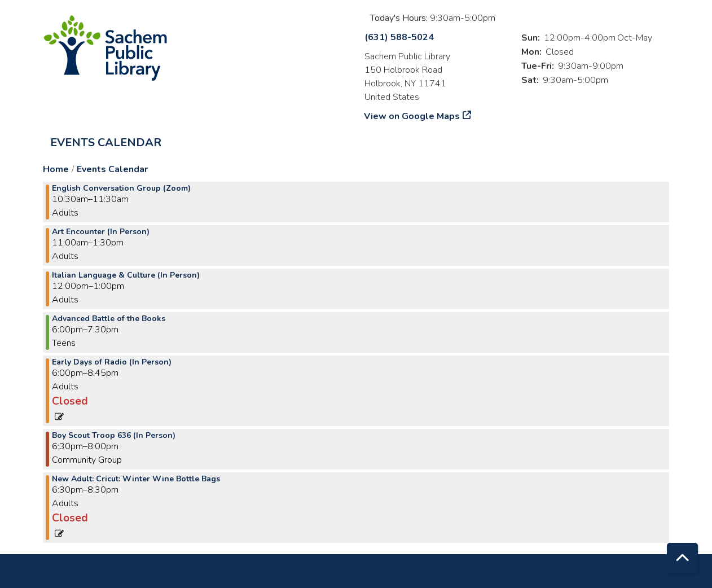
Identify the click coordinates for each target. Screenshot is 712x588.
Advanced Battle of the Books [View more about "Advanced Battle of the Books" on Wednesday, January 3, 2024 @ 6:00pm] (109, 319)
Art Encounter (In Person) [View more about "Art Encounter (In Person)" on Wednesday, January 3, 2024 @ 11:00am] (101, 232)
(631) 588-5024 (399, 37)
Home (56, 169)
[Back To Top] (682, 558)
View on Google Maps (412, 116)
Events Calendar (106, 142)
